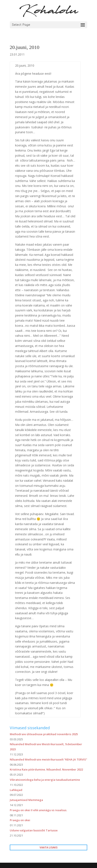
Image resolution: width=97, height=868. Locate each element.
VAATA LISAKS (48, 847)
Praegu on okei (20, 820)
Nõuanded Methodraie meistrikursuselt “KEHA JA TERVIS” (48, 759)
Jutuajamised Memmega (26, 800)
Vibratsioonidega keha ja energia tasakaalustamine (45, 780)
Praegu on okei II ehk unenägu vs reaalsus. (38, 810)
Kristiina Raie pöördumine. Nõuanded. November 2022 (46, 769)
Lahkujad (16, 790)
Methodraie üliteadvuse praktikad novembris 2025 (44, 734)
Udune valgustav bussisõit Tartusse (34, 830)
